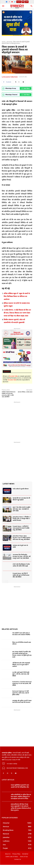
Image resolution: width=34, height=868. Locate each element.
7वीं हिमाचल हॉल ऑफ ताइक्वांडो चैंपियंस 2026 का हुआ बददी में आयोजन (21, 664)
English (19, 2)
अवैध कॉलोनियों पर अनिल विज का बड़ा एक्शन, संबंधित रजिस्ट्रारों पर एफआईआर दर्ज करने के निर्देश (21, 800)
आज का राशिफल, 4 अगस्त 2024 (25, 392)
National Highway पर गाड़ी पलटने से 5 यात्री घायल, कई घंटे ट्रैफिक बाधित (21, 693)
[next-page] (7, 582)
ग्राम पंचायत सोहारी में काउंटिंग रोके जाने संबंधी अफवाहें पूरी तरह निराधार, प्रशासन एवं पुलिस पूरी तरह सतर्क (22, 654)
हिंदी (23, 2)
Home (4, 42)
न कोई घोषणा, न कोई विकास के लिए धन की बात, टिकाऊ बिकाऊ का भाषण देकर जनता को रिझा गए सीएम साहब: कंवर (17, 313)
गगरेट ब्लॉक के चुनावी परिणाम (21, 489)
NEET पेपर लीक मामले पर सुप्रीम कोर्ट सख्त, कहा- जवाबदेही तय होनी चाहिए (21, 509)
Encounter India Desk (11, 77)
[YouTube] (12, 2)
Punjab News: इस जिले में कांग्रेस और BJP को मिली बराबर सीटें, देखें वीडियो (21, 575)
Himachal (9, 42)
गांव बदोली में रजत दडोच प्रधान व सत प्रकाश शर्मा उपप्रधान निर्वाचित (21, 634)
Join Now (26, 88)
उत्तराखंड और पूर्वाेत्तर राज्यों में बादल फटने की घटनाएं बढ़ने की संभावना (22, 701)
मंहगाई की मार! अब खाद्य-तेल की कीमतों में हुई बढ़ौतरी (21, 499)
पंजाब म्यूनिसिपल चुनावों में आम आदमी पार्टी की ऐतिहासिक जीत (20, 789)
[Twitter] (15, 2)
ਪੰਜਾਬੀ (27, 2)
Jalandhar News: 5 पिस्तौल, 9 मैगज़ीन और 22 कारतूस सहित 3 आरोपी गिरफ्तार (22, 518)
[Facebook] (7, 2)
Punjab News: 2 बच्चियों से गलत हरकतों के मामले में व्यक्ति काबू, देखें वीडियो (21, 528)
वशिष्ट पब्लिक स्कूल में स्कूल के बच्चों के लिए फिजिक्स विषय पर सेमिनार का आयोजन (17, 296)
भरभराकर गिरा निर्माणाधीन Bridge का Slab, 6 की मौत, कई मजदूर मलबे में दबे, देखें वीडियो (22, 556)
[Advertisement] (17, 420)
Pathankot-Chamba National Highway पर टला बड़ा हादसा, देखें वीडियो (22, 683)
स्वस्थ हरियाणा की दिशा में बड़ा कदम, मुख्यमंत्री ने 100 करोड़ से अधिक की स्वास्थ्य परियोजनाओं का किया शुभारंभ (21, 810)
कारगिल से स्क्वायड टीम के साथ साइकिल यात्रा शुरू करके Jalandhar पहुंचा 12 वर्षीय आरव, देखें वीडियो (9, 394)
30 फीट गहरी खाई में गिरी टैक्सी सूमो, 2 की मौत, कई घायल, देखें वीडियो (21, 674)
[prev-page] (4, 582)
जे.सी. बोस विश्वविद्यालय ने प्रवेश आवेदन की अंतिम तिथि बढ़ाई (21, 565)
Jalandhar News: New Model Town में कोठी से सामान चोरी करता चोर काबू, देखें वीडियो (21, 538)
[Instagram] (9, 2)
